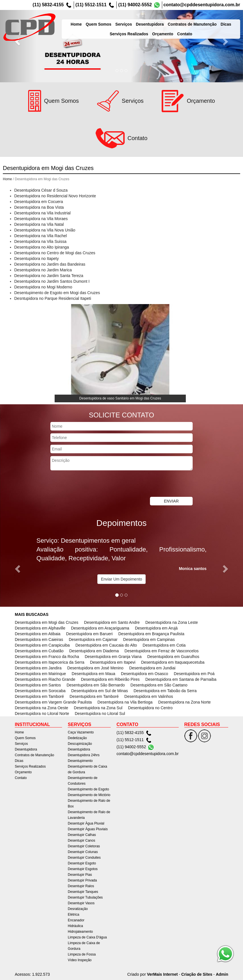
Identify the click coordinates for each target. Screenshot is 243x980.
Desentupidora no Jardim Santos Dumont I (52, 281)
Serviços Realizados (30, 766)
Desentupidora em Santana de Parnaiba (181, 679)
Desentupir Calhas (82, 835)
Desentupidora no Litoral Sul (100, 714)
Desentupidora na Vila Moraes (41, 219)
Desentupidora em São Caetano (159, 685)
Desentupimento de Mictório (89, 795)
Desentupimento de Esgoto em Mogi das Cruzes (57, 293)
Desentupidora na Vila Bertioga (125, 702)
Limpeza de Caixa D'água (87, 937)
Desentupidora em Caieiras (39, 639)
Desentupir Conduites (84, 858)
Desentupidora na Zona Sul (98, 708)
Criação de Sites (197, 974)
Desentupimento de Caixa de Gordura (87, 769)
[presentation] (94, 484)
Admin (222, 974)
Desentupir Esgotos (83, 869)
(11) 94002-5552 (135, 5)
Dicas (232, 21)
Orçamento (23, 772)
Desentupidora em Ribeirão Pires (110, 679)
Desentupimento (80, 761)
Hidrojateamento (80, 932)
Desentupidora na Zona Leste (172, 622)
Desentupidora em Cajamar (93, 639)
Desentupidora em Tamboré (39, 696)
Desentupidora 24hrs (84, 755)
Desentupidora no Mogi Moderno (43, 287)
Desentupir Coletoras (84, 846)
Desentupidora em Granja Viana (113, 657)
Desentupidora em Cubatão (39, 651)
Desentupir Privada (82, 880)
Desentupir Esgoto (82, 863)
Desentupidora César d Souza (41, 190)
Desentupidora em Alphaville (40, 628)
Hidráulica (75, 926)
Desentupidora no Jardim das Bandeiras (50, 264)
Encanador (76, 920)
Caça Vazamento (81, 732)
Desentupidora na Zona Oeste (42, 708)
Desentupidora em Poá (194, 674)
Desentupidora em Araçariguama (100, 628)
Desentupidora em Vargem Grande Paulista (53, 702)
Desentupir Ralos (81, 886)
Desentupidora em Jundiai (152, 668)
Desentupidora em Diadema (94, 651)
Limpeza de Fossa (82, 954)
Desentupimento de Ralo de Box (89, 803)
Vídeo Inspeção (80, 960)
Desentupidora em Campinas (149, 639)
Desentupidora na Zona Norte (184, 702)
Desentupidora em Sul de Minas (99, 691)
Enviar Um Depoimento (122, 579)
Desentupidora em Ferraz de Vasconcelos (162, 651)
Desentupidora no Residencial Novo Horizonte (55, 196)
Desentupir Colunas (83, 852)
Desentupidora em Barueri (89, 634)
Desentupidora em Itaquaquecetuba (173, 662)
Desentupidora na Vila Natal (39, 224)
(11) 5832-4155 (48, 5)
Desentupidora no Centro (150, 708)
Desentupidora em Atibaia (38, 634)
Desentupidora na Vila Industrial (42, 213)
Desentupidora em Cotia (164, 645)
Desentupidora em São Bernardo (96, 685)
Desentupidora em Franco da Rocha (47, 657)
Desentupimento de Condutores (83, 781)
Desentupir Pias (80, 875)
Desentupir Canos (81, 840)
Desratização (78, 909)
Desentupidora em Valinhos (149, 696)
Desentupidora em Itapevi (113, 662)
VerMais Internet (162, 974)
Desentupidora (156, 21)
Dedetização (77, 738)
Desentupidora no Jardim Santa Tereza (49, 276)
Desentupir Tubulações (85, 897)
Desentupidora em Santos (38, 685)
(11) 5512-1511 (91, 5)
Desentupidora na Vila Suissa (40, 241)
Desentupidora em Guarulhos (173, 657)
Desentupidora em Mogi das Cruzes (47, 622)
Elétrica (73, 915)
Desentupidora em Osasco (145, 674)
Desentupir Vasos (81, 903)
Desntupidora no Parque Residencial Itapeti (53, 298)
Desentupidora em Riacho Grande (45, 679)
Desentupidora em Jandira (38, 668)
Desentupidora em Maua (93, 674)
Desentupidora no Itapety (36, 259)
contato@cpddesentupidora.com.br (202, 5)
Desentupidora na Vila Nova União (45, 230)
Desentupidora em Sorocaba (40, 691)
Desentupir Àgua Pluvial (86, 823)
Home (82, 21)
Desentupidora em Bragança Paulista (151, 634)
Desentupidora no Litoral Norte (42, 714)
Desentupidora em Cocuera (39, 202)
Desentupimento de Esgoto (88, 789)
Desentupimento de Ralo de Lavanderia (89, 815)
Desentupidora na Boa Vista (39, 207)
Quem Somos (105, 21)
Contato (21, 778)
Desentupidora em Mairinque (40, 674)
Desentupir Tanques (83, 892)
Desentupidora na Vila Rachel (41, 236)
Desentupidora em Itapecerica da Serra (50, 662)
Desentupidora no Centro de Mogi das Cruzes (55, 253)
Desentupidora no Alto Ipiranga (42, 247)
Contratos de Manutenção (198, 21)
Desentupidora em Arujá (156, 628)
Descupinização (80, 744)
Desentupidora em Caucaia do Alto (106, 645)
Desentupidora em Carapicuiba (42, 645)
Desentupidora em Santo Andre (112, 622)
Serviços (130, 21)
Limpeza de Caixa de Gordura (84, 946)
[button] (18, 41)
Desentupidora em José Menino (95, 668)
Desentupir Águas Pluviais (88, 829)
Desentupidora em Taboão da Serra (165, 691)
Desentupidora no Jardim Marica (43, 270)
